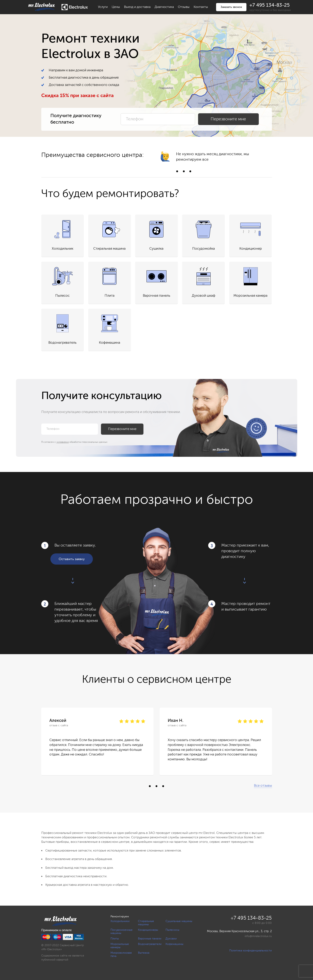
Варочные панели (150, 939)
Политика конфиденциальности (250, 951)
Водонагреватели (150, 944)
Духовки (171, 939)
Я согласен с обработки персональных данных (74, 442)
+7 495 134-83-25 (270, 5)
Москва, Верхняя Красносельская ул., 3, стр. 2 (239, 931)
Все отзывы (263, 786)
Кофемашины (174, 944)
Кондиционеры (148, 930)
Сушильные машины (179, 921)
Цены (116, 7)
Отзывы (184, 7)
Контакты (201, 7)
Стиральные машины (146, 923)
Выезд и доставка (137, 7)
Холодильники (120, 921)
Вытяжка (144, 953)
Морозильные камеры (120, 946)
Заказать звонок (231, 7)
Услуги (103, 7)
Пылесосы (172, 930)
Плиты (115, 939)
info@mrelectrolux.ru (258, 936)
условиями (63, 442)
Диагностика (164, 7)
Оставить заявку (72, 559)
